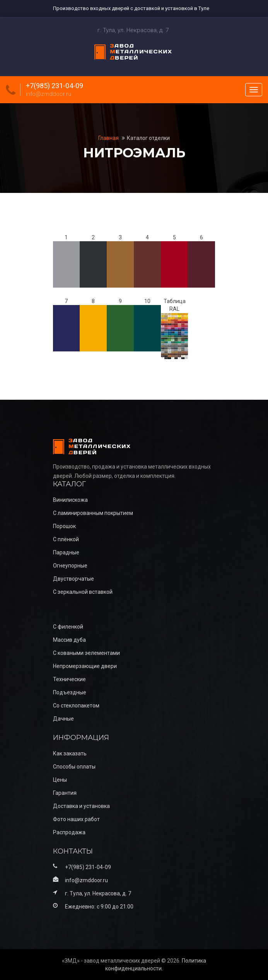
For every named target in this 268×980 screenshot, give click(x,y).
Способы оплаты (74, 767)
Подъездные (70, 692)
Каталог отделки (148, 138)
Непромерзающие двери (85, 666)
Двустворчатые (73, 579)
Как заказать (70, 753)
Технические (69, 679)
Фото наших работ (76, 819)
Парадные (66, 552)
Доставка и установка (81, 806)
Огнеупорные (70, 566)
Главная (109, 138)
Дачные (63, 719)
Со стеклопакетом (76, 706)
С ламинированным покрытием (93, 513)
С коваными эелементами (86, 653)
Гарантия (65, 793)
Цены (60, 780)
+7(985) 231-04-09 (55, 86)
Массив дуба (69, 640)
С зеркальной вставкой (83, 592)
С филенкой (68, 627)
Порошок (64, 526)
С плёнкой (66, 539)
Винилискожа (70, 500)
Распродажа (69, 832)
